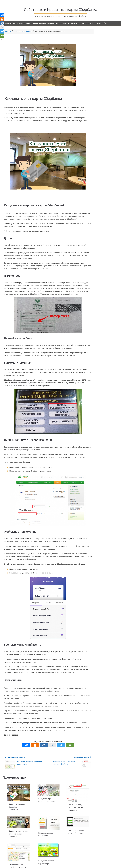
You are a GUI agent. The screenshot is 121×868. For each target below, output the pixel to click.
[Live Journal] (49, 768)
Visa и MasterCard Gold (104, 43)
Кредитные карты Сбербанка (17, 24)
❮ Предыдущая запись (15, 780)
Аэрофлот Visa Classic (104, 61)
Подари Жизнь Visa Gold (105, 46)
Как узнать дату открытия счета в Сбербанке (57, 787)
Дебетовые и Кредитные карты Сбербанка (61, 9)
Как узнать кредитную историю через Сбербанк (17, 856)
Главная (8, 31)
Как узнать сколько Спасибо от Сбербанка (15, 829)
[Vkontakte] (23, 768)
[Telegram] (58, 768)
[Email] (66, 768)
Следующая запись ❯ (75, 780)
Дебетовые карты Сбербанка (46, 24)
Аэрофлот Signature (103, 73)
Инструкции (88, 24)
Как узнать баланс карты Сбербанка (89, 2)
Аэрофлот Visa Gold (103, 70)
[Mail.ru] (40, 768)
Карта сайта (101, 24)
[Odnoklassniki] (32, 768)
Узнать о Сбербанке (70, 24)
